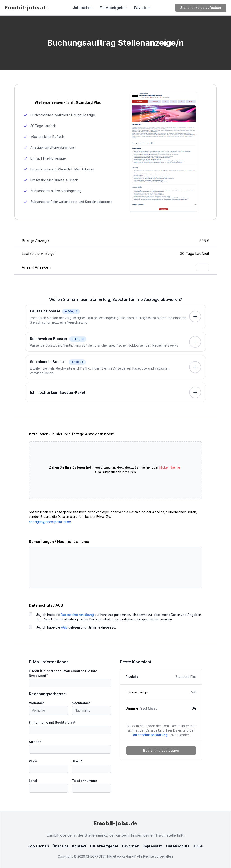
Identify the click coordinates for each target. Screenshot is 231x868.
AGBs (198, 846)
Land (33, 781)
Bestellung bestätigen (161, 750)
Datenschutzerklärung (77, 615)
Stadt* (77, 761)
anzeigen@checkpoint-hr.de (50, 522)
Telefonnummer (84, 781)
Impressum (153, 846)
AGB (64, 627)
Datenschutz (178, 846)
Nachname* (81, 703)
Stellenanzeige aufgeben (201, 8)
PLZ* (33, 761)
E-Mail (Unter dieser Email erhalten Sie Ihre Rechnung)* (63, 673)
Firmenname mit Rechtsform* (52, 722)
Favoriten (142, 8)
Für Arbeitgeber (113, 8)
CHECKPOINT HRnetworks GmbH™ (111, 856)
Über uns (61, 846)
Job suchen (83, 8)
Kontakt (79, 846)
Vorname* (37, 703)
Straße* (35, 742)
